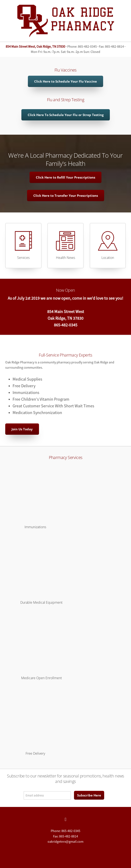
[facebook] (66, 819)
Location (108, 258)
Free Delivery (35, 753)
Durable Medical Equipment (41, 602)
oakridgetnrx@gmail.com (65, 842)
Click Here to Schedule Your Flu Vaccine (65, 81)
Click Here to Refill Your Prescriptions (65, 177)
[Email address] (47, 795)
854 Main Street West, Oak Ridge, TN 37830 (35, 47)
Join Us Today (22, 429)
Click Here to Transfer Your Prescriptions (66, 196)
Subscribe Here (89, 795)
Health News (65, 258)
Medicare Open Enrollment (42, 678)
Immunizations (35, 527)
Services (23, 258)
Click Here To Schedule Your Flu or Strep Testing (66, 115)
